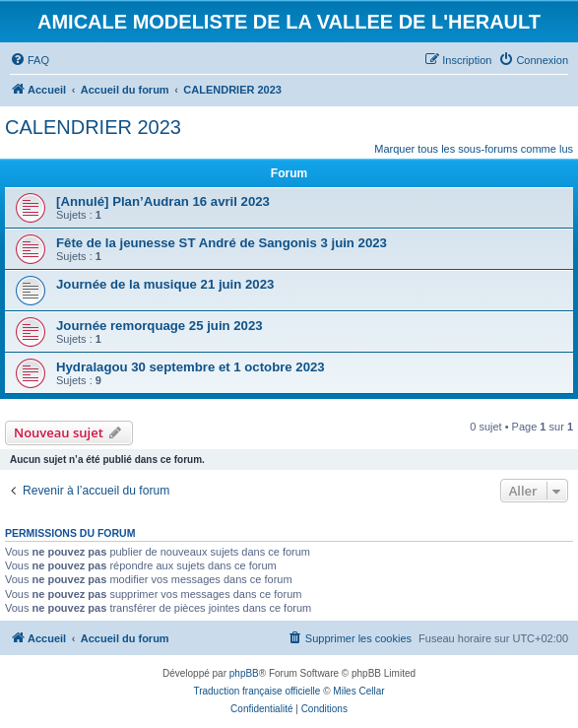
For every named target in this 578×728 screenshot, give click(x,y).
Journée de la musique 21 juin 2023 (165, 284)
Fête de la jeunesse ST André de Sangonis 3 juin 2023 (222, 243)
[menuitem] (30, 60)
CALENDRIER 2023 (93, 127)
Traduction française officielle (257, 691)
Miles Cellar (358, 691)
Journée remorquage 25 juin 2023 (160, 326)
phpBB (244, 673)
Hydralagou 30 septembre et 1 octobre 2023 (191, 367)
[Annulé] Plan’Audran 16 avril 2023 (163, 201)
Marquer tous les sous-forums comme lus (474, 149)
